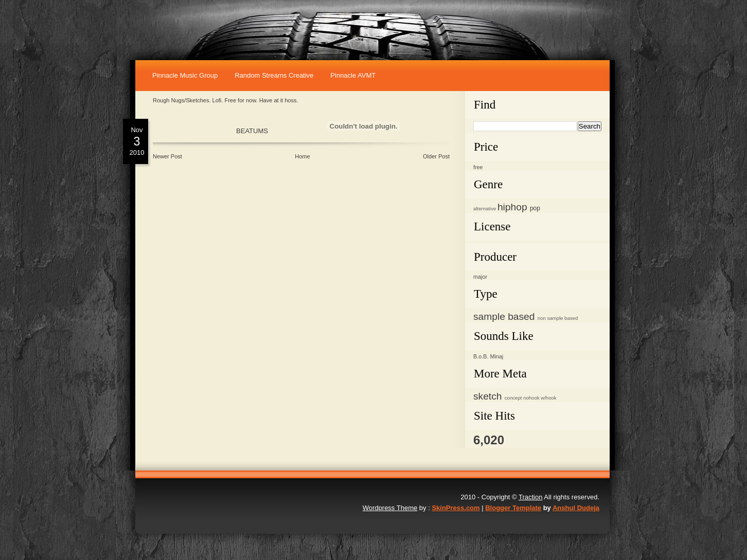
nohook (531, 398)
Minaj (496, 356)
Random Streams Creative (274, 75)
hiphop (512, 207)
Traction (530, 497)
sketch (487, 396)
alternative (485, 209)
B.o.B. (481, 356)
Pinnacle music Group (185, 75)
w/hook (548, 398)
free (478, 167)
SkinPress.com (456, 508)
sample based (504, 317)
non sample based (558, 318)
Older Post (436, 156)
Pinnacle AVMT (353, 75)
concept (513, 398)
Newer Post (167, 156)
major (480, 277)
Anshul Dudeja (576, 508)
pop (535, 208)
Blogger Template (513, 508)
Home (302, 156)
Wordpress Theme (390, 508)
